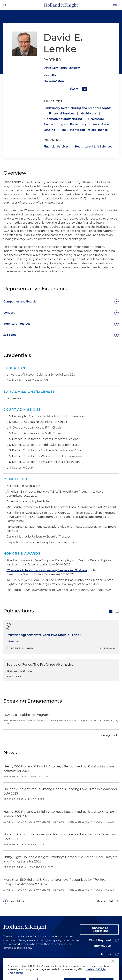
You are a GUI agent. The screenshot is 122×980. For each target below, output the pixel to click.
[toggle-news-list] (117, 611)
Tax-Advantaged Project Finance (85, 130)
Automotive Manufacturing (63, 119)
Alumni (106, 954)
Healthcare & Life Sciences (94, 147)
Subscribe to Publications (99, 930)
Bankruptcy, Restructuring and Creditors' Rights (77, 108)
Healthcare (88, 114)
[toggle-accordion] (61, 301)
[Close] (113, 972)
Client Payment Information (100, 943)
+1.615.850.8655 (54, 81)
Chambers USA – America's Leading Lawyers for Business (47, 570)
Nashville (50, 75)
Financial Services (62, 114)
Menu (115, 5)
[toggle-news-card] (111, 611)
